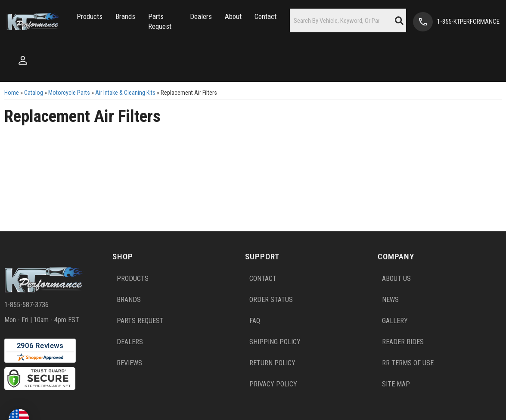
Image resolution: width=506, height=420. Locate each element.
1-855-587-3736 (26, 305)
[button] (90, 17)
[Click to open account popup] (23, 60)
